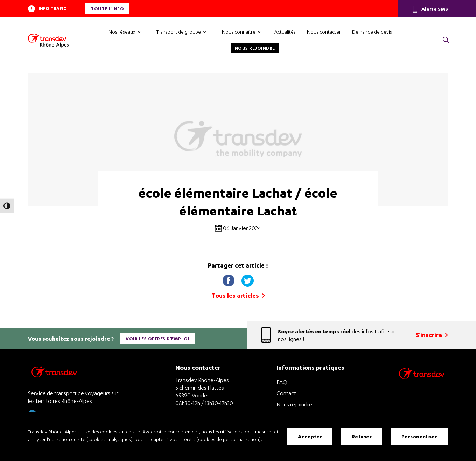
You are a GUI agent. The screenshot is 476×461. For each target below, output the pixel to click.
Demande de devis (372, 32)
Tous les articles (238, 295)
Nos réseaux (122, 32)
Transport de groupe (179, 32)
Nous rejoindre (255, 48)
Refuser (362, 436)
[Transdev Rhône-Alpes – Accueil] (48, 41)
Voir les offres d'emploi (157, 339)
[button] (446, 40)
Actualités (285, 32)
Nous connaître (239, 32)
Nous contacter (324, 32)
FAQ (282, 382)
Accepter (310, 436)
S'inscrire (432, 335)
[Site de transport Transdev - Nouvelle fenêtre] (422, 383)
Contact (286, 393)
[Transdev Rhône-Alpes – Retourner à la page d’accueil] (54, 374)
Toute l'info (107, 9)
